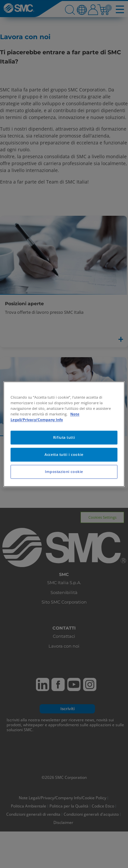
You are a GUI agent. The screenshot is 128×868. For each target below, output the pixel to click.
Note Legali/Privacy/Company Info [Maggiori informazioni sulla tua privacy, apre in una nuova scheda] (45, 417)
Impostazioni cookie (64, 471)
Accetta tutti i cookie (64, 454)
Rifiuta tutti (64, 437)
